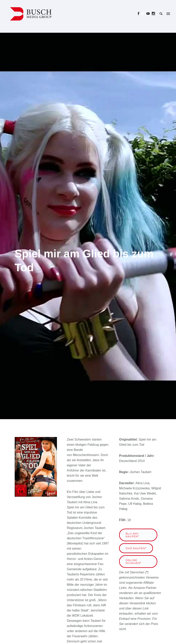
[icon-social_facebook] (140, 14)
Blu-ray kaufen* (132, 535)
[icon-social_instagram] (153, 14)
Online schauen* (134, 562)
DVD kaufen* (136, 548)
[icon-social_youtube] (149, 14)
